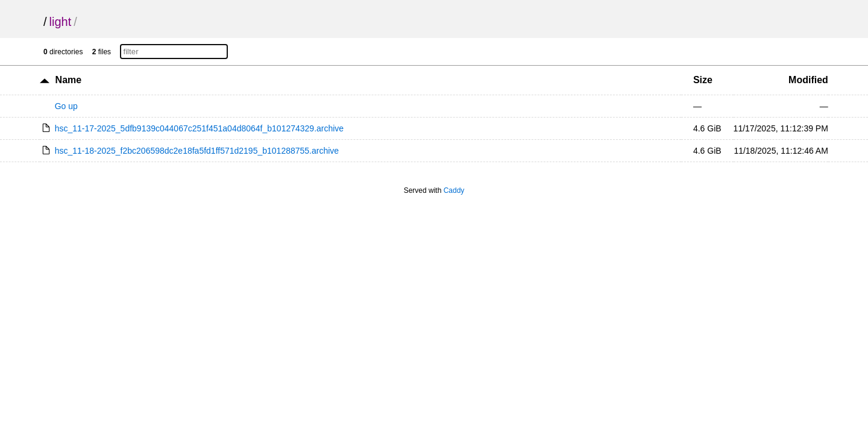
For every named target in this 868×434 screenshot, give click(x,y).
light (61, 22)
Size (703, 80)
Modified (808, 80)
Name (69, 80)
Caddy (454, 190)
